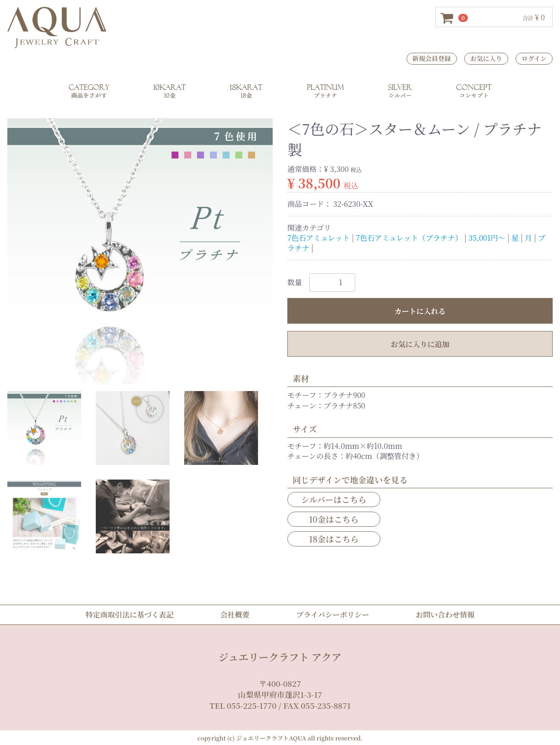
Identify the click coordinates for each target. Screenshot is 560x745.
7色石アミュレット (318, 238)
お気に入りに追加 (420, 344)
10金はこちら (334, 519)
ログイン (534, 58)
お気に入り (486, 58)
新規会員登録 (432, 58)
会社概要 (235, 615)
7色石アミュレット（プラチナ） (409, 238)
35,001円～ (487, 238)
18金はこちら (334, 539)
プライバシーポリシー (332, 615)
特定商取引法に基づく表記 (130, 615)
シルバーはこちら (334, 499)
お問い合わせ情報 (445, 615)
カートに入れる (420, 311)
